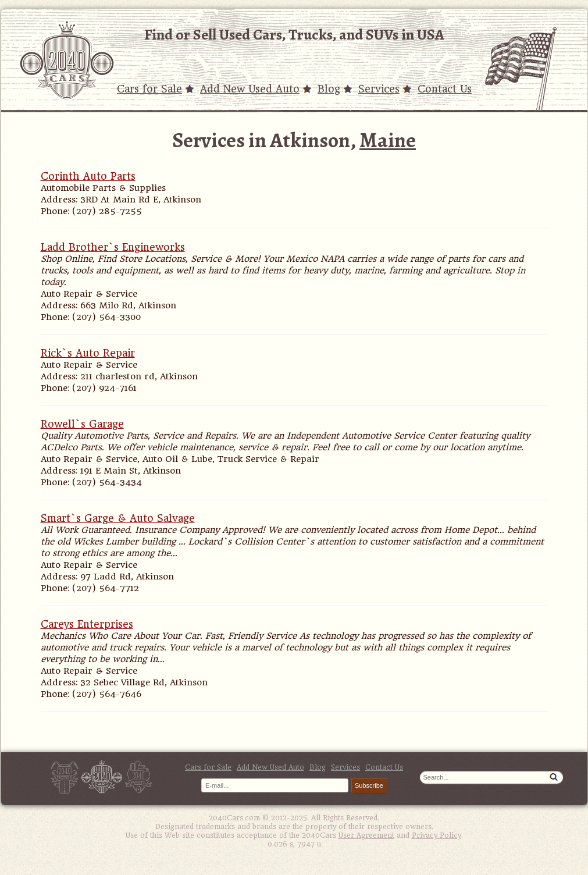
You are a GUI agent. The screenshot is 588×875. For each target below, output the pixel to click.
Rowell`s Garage (82, 424)
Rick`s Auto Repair (88, 353)
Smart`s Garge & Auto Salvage (118, 518)
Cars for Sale (149, 89)
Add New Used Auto (250, 89)
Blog (329, 89)
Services (379, 89)
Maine (388, 140)
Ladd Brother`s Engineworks (113, 247)
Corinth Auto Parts (88, 176)
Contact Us (445, 89)
